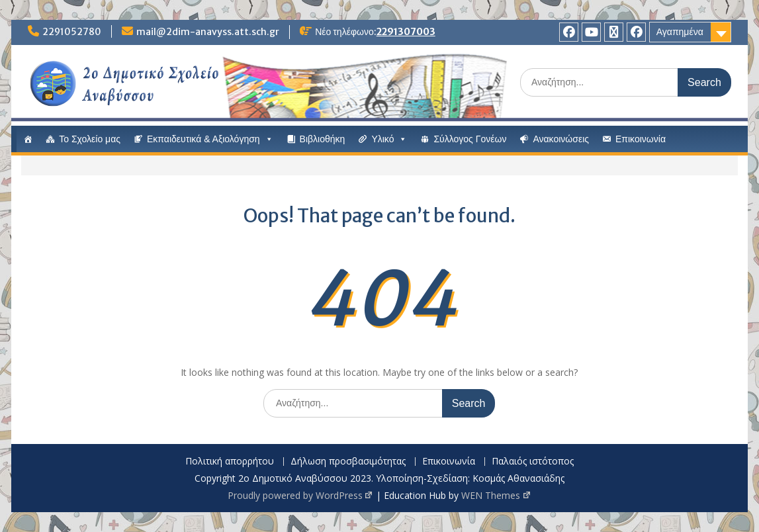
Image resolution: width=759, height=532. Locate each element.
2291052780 (72, 32)
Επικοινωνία (641, 139)
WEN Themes (496, 495)
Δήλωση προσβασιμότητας (348, 462)
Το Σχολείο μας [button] (90, 139)
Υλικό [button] (389, 139)
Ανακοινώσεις (561, 139)
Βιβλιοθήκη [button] (323, 139)
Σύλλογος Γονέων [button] (470, 139)
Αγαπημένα (680, 32)
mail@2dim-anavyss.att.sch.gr (208, 32)
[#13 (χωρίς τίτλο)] (28, 139)
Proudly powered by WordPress (301, 495)
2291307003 (406, 32)
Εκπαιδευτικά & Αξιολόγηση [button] (210, 139)
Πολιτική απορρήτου (230, 462)
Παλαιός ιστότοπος (533, 462)
